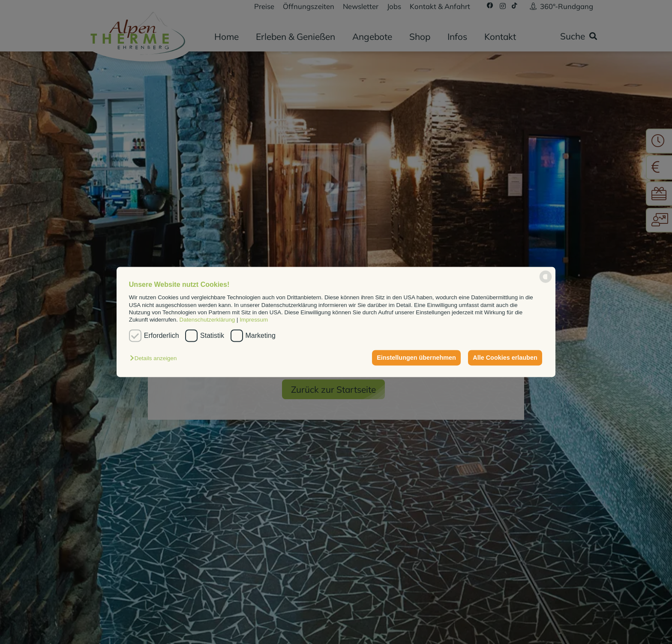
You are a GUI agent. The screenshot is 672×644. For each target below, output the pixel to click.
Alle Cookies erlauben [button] (505, 358)
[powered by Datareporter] (546, 282)
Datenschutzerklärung (207, 320)
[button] (155, 359)
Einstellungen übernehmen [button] (416, 358)
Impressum (254, 320)
